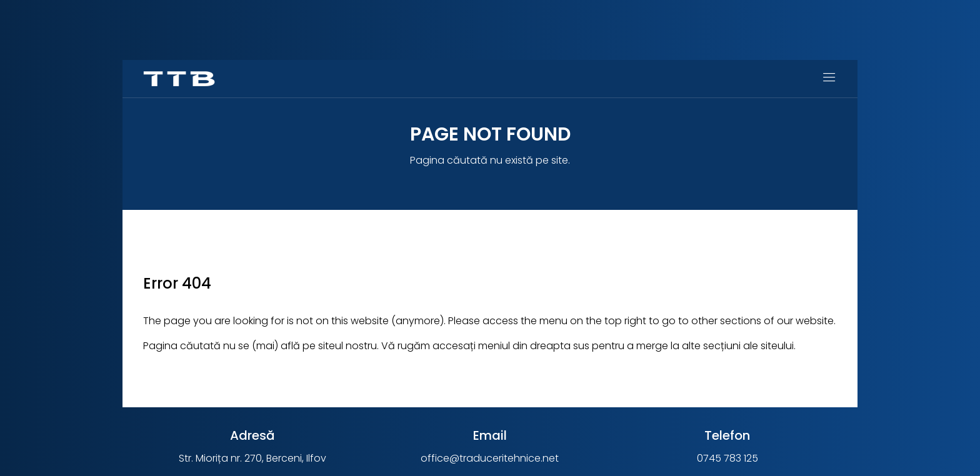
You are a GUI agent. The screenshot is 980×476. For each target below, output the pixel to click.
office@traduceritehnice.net (490, 458)
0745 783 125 (727, 458)
